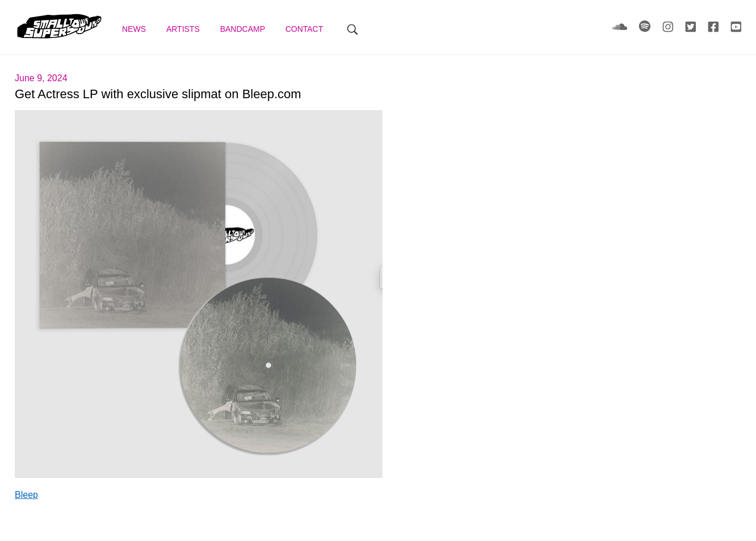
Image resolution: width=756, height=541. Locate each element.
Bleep (26, 495)
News (135, 29)
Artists (184, 29)
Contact (305, 29)
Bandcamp (244, 29)
